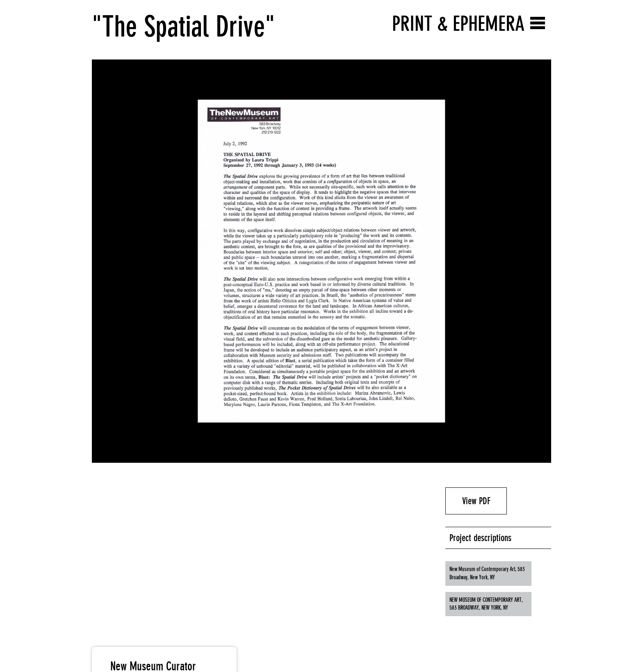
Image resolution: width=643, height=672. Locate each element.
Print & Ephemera (458, 24)
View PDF (476, 501)
